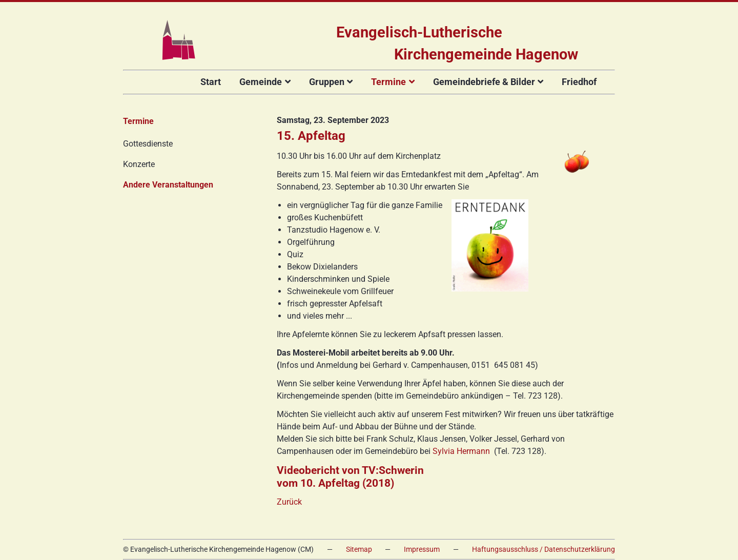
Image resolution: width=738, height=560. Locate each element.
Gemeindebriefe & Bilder (484, 82)
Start (211, 82)
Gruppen (327, 82)
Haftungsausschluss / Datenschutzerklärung (544, 549)
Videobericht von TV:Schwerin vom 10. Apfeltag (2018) (350, 477)
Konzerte (139, 164)
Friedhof (579, 82)
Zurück (289, 502)
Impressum (422, 549)
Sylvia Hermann (461, 451)
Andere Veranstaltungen (168, 185)
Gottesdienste (148, 144)
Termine (388, 82)
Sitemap (359, 549)
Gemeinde (261, 82)
